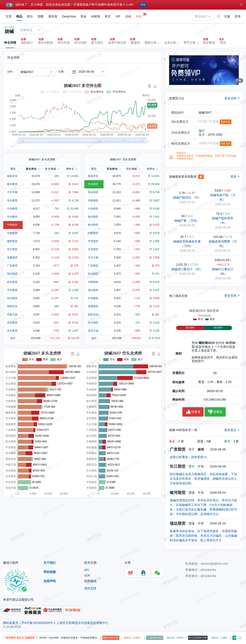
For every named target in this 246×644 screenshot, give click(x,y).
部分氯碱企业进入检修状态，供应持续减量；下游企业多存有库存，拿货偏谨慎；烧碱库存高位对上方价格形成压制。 (203, 479)
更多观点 (232, 430)
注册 (227, 16)
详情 (143, 5)
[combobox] (203, 16)
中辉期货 (93, 233)
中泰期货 (12, 225)
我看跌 (215, 412)
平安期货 (12, 290)
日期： (62, 72)
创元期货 (12, 298)
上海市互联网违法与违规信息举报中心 (82, 623)
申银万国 (12, 315)
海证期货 (93, 290)
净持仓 (70, 169)
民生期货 (12, 282)
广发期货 (12, 266)
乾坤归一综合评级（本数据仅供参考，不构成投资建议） (74, 638)
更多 (236, 177)
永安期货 (12, 331)
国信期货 (12, 274)
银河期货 (12, 184)
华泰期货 (12, 233)
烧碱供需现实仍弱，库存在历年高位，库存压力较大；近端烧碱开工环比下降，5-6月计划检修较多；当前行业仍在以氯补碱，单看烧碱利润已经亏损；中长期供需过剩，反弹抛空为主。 (203, 507)
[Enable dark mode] (218, 16)
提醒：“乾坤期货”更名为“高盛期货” (21, 638)
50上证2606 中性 (203, 638)
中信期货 (12, 209)
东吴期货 (12, 323)
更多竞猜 (232, 296)
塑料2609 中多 (116, 638)
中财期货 (93, 282)
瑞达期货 (93, 217)
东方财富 (12, 249)
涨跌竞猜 (90, 588)
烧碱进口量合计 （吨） (187, 269)
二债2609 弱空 (159, 638)
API (87, 570)
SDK (87, 575)
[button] (152, 43)
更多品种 (232, 98)
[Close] (241, 5)
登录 (238, 16)
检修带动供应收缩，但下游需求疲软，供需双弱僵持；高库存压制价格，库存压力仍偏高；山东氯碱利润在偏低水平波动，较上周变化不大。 (203, 536)
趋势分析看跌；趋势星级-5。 (189, 457)
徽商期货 (12, 241)
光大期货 (93, 323)
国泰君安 (12, 176)
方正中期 (12, 192)
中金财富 (93, 209)
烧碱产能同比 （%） (187, 197)
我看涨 (193, 412)
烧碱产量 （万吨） (187, 221)
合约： (11, 72)
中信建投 (12, 217)
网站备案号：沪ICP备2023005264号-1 (30, 623)
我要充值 (225, 122)
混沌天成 (93, 331)
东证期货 (12, 201)
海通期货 (12, 258)
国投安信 (12, 306)
